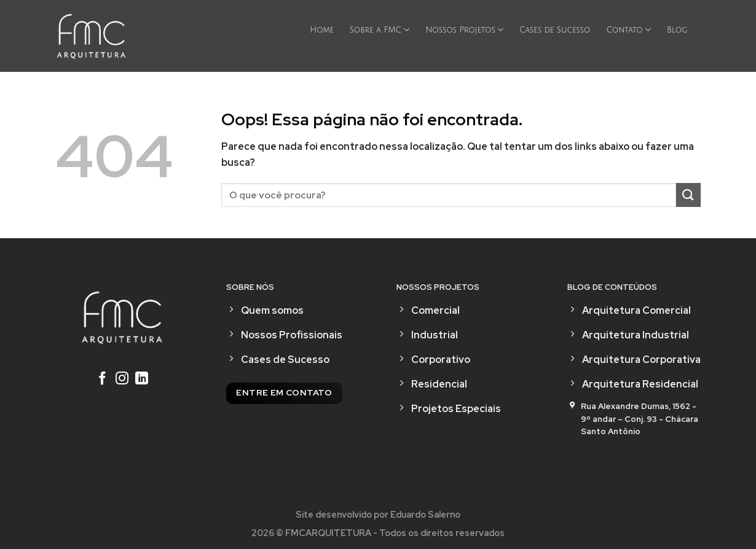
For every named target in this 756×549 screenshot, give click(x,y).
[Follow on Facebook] (102, 380)
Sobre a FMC (380, 30)
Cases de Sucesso (555, 30)
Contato (628, 30)
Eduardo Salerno (425, 514)
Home (321, 30)
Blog (677, 30)
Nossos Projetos (464, 30)
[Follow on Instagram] (122, 380)
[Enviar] (688, 195)
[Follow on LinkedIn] (142, 380)
